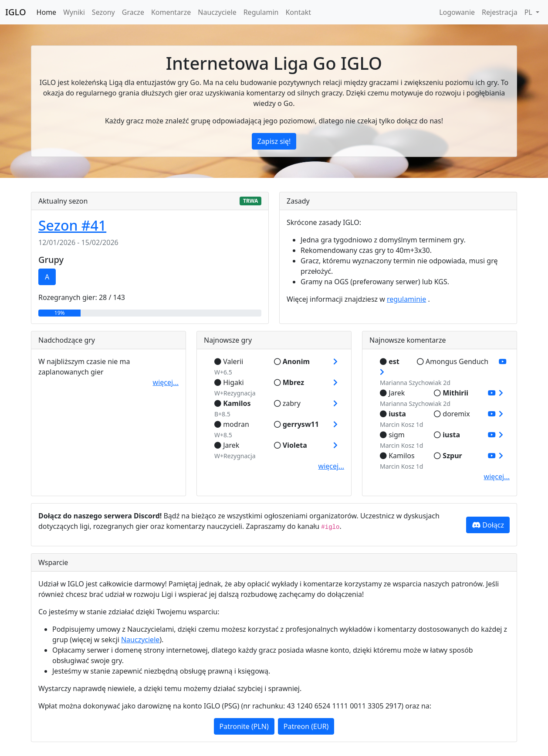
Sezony (103, 12)
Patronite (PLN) (244, 726)
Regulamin (261, 12)
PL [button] (529, 12)
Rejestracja (500, 12)
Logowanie (457, 12)
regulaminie (406, 299)
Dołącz (488, 525)
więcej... (166, 382)
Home (47, 12)
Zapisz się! (274, 141)
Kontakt (298, 12)
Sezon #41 (72, 225)
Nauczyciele (217, 12)
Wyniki (74, 12)
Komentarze (171, 12)
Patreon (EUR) (306, 726)
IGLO (16, 12)
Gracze (133, 12)
